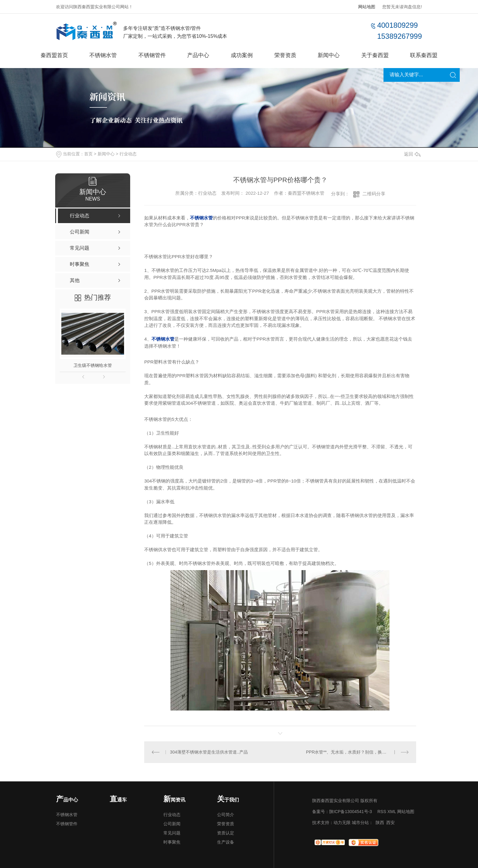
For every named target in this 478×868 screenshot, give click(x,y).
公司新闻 (172, 824)
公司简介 (226, 815)
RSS (382, 812)
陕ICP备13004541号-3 (351, 812)
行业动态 (128, 154)
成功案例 (242, 55)
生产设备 (226, 842)
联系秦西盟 (424, 55)
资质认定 (226, 833)
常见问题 (172, 833)
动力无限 (342, 823)
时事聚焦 (172, 842)
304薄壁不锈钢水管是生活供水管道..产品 (209, 752)
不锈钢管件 (152, 55)
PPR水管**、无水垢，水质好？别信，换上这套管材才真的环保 (357, 752)
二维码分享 (374, 194)
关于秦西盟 (375, 55)
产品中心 (198, 55)
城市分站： (362, 823)
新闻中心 (329, 55)
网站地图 (367, 7)
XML (392, 812)
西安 (391, 823)
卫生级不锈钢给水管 (93, 365)
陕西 (380, 823)
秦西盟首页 (54, 55)
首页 (88, 154)
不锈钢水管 (103, 55)
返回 (412, 154)
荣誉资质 (285, 55)
